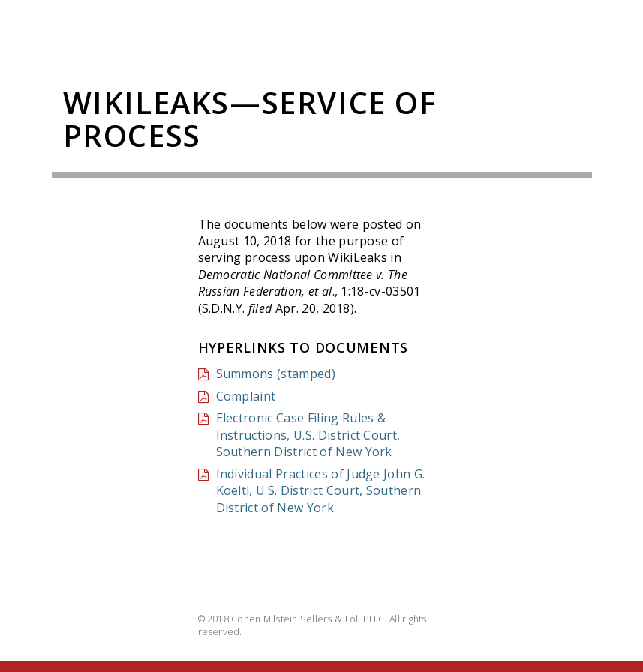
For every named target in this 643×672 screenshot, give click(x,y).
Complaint (246, 396)
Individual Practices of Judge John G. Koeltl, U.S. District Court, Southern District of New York (321, 491)
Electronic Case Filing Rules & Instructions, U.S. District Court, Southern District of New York (308, 435)
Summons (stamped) (276, 373)
